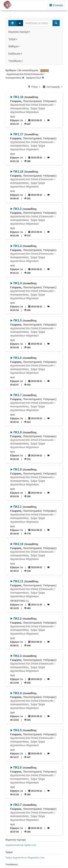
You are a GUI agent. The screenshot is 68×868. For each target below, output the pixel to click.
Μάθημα (14, 46)
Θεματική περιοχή (20, 32)
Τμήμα (13, 39)
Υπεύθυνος (16, 61)
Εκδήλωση (16, 54)
